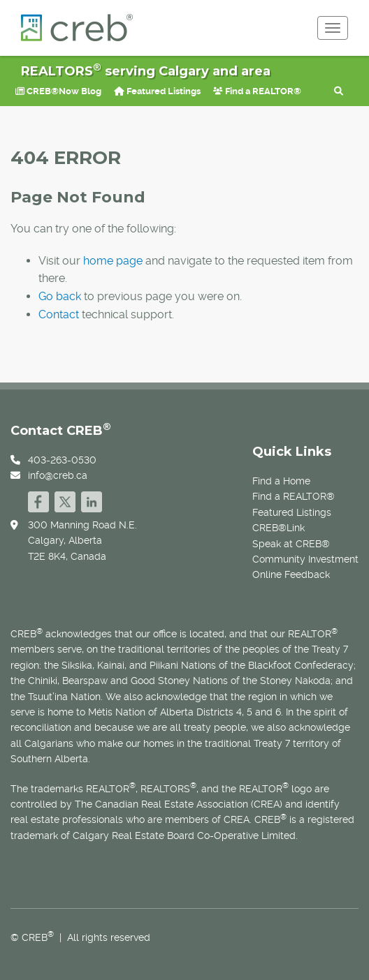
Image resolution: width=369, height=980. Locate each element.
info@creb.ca (58, 475)
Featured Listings (157, 91)
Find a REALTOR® (257, 91)
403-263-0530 (62, 460)
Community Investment (305, 559)
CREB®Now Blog (58, 91)
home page (113, 261)
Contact (59, 314)
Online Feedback (291, 574)
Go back (60, 296)
